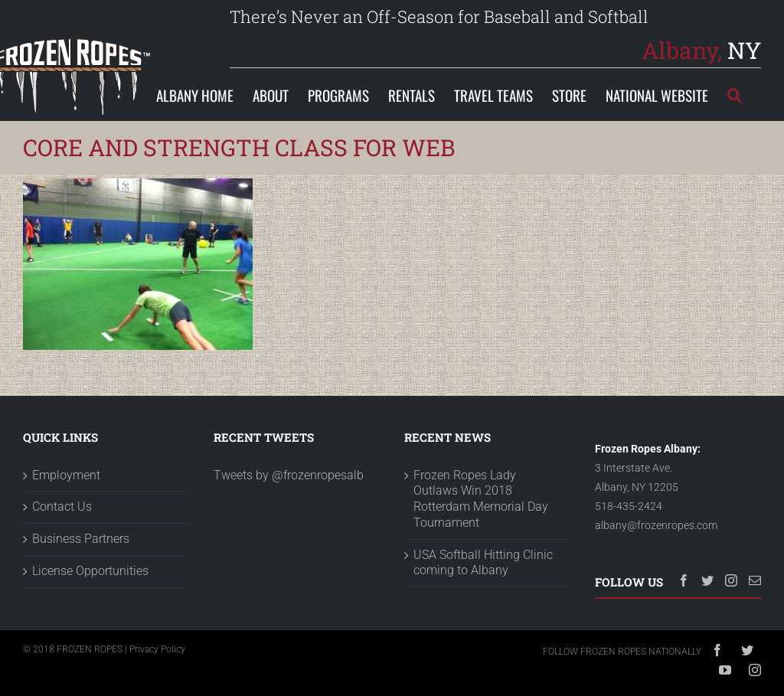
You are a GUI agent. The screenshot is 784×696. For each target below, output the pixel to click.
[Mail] (755, 633)
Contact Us (62, 559)
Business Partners (81, 591)
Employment (66, 528)
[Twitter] (707, 633)
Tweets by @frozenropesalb (289, 528)
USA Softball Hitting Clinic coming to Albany (483, 616)
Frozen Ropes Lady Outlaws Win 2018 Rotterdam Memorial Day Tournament (481, 552)
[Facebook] (684, 633)
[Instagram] (731, 633)
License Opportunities (90, 624)
